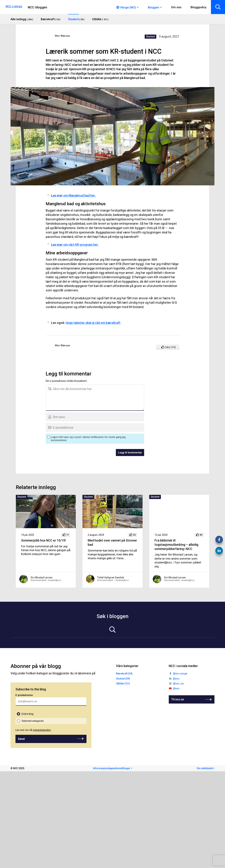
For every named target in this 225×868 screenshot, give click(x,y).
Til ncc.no (178, 699)
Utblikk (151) (123, 684)
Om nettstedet (205, 768)
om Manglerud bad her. (73, 195)
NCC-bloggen (37, 7)
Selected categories (33, 721)
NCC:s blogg (14, 6)
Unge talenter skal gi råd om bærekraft (93, 323)
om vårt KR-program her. (75, 245)
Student (150, 37)
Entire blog (28, 714)
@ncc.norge (180, 674)
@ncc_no (178, 684)
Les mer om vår (33, 730)
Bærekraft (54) (124, 674)
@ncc (176, 679)
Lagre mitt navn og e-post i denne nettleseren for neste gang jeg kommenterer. (88, 439)
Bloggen (153, 7)
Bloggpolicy (198, 7)
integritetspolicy (42, 730)
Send (21, 739)
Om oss (176, 7)
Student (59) (123, 679)
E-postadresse (24, 695)
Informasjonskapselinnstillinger (112, 768)
